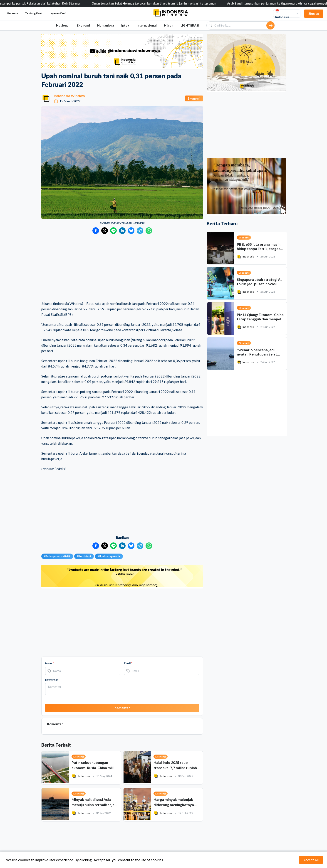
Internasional (147, 25)
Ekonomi (83, 25)
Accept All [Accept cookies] (311, 860)
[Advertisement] (122, 268)
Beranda (12, 13)
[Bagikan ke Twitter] (105, 231)
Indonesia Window (69, 96)
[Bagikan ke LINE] (113, 231)
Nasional (63, 25)
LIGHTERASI (190, 25)
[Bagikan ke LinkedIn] (122, 231)
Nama (50, 663)
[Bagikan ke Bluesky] (131, 231)
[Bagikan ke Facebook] (96, 231)
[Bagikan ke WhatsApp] (149, 231)
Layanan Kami (58, 13)
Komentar (52, 680)
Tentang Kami (34, 13)
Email (128, 663)
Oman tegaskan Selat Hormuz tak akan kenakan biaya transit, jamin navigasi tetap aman (161, 3)
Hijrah (169, 25)
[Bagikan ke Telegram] (140, 231)
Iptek (125, 25)
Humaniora (106, 25)
